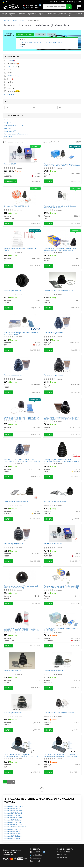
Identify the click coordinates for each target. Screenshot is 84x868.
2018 (60, 42)
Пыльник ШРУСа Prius (12, 832)
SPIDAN (9, 88)
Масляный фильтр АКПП (14, 125)
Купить (49, 181)
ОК (60, 107)
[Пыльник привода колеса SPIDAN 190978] (22, 661)
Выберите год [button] (25, 34)
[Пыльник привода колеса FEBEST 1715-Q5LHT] (62, 365)
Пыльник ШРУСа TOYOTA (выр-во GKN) (59, 291)
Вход (78, 2)
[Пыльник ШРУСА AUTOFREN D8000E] (22, 154)
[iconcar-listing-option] (80, 142)
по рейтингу (20, 142)
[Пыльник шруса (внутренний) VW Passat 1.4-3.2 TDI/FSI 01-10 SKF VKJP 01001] (22, 238)
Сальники (8, 128)
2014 (41, 42)
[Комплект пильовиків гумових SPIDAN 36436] (62, 492)
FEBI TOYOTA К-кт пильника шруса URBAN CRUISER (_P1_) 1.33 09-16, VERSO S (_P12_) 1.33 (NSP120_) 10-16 (21, 630)
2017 (55, 42)
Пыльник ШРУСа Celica (13, 823)
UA (5, 2)
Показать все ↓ (11, 94)
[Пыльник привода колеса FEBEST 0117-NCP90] (22, 365)
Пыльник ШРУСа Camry (13, 818)
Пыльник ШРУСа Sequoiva (14, 837)
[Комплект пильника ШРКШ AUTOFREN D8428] (62, 534)
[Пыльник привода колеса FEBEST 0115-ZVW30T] (62, 323)
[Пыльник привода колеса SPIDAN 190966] (22, 281)
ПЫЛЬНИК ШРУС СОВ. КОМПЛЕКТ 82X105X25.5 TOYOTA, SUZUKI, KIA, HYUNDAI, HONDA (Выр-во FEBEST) (62, 418)
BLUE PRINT (13, 67)
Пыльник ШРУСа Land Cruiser (15, 828)
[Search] (69, 7)
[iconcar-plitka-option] (78, 142)
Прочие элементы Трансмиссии (16, 134)
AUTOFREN (12, 64)
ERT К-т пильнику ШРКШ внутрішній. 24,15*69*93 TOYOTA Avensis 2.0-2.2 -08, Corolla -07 (22, 756)
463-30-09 (31, 5)
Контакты (70, 2)
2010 (21, 42)
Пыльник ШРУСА (10, 164)
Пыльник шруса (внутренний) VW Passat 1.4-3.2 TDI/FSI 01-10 (21, 249)
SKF (8, 85)
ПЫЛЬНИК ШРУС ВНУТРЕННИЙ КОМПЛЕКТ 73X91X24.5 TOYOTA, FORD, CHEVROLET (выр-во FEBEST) (22, 461)
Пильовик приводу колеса (14, 544)
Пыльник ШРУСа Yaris (12, 839)
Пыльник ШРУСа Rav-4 (13, 834)
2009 (21, 47)
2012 (31, 42)
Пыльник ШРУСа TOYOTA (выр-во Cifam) (59, 713)
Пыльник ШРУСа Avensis (13, 814)
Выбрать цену (10, 181)
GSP (9, 79)
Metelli (9, 82)
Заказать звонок (36, 859)
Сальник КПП (9, 137)
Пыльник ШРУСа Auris (12, 809)
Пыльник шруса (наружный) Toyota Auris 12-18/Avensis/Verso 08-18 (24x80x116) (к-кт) (60, 249)
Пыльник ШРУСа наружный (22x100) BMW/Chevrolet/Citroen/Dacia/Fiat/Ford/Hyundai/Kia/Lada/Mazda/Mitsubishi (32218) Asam (62, 461)
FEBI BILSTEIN (13, 76)
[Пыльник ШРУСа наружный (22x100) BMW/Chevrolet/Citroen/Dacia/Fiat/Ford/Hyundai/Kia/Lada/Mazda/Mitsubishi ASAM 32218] (62, 450)
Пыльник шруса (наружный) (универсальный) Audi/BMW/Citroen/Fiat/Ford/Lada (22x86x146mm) (62, 165)
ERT (8, 70)
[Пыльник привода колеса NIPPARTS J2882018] (62, 661)
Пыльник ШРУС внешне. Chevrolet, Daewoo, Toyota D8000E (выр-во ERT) (60, 207)
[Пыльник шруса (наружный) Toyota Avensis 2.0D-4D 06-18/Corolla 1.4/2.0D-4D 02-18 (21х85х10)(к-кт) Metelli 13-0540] (62, 576)
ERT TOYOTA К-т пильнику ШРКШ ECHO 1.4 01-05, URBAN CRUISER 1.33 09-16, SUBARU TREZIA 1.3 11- (62, 756)
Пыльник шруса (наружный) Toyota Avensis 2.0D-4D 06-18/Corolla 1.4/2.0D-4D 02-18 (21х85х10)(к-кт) (62, 587)
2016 (50, 42)
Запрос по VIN (35, 862)
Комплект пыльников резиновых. (16, 502)
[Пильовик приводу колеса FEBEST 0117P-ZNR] (22, 534)
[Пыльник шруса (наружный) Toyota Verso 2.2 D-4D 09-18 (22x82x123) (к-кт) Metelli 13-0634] (22, 576)
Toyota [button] (40, 34)
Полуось (8, 122)
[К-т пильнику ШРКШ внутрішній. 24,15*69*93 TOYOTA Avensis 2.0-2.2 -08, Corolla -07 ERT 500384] (22, 746)
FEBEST (9, 73)
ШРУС (7, 120)
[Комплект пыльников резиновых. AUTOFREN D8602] (22, 492)
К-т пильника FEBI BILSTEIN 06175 (17, 206)
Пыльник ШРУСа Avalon (13, 811)
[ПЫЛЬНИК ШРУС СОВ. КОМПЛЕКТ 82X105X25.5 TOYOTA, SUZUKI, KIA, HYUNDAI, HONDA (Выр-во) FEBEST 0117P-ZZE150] (62, 407)
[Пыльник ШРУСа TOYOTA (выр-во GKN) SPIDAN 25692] (62, 281)
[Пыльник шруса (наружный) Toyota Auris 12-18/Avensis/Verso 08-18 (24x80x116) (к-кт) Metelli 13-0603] (62, 238)
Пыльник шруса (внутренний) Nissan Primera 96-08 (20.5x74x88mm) (22, 334)
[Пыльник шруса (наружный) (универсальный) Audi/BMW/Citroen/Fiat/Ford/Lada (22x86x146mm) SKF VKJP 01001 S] (62, 154)
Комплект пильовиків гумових (55, 502)
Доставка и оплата (57, 2)
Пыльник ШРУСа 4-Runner (14, 807)
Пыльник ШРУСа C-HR (13, 816)
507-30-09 (31, 8)
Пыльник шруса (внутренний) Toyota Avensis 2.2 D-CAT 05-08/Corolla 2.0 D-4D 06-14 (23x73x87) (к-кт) (21, 418)
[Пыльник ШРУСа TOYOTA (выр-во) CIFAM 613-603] (62, 703)
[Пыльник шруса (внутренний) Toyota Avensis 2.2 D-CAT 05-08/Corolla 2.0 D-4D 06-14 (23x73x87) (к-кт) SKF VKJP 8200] (22, 407)
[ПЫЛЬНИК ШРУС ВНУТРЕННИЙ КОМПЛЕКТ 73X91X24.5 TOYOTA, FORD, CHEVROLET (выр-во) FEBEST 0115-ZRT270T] (22, 450)
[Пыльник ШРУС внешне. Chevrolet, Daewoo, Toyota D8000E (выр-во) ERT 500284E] (62, 196)
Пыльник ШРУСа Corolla (13, 825)
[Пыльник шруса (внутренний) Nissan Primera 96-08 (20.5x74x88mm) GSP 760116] (22, 323)
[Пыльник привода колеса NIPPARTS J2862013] (22, 703)
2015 (45, 42)
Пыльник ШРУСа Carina (13, 821)
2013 (36, 42)
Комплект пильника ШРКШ (54, 544)
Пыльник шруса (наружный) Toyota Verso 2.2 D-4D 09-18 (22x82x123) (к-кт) (21, 587)
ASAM (11, 60)
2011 (26, 42)
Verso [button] (52, 34)
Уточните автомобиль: (9, 34)
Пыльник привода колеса (13, 291)
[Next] (13, 782)
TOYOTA (12, 91)
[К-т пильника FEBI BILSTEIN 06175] (22, 196)
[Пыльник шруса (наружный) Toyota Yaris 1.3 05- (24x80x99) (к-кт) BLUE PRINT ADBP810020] (62, 619)
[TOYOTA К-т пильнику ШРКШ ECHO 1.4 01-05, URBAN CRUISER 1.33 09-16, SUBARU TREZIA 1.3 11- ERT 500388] (62, 746)
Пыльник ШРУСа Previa (13, 830)
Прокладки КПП (10, 131)
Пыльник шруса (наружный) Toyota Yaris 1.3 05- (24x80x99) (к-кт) (61, 630)
